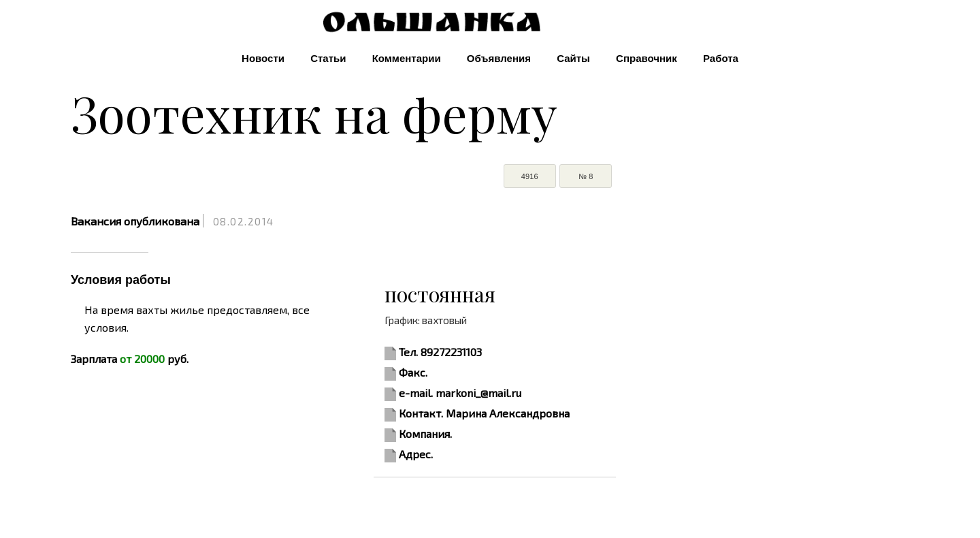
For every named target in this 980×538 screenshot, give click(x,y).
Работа (721, 58)
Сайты (573, 58)
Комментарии (407, 58)
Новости (263, 58)
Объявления (499, 58)
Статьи (328, 58)
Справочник (647, 58)
